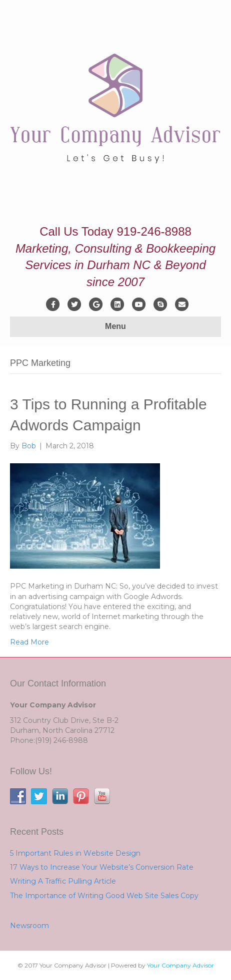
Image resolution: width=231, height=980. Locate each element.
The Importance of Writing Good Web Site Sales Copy (104, 896)
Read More (29, 642)
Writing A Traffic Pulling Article (63, 881)
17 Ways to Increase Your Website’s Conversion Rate (102, 867)
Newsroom (29, 926)
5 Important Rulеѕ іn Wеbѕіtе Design (75, 853)
